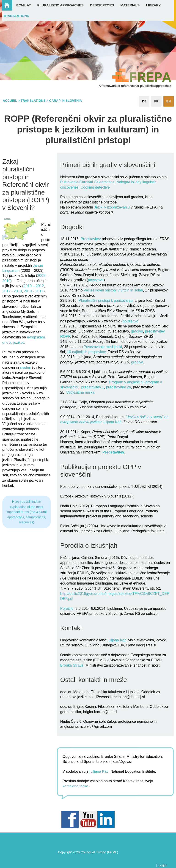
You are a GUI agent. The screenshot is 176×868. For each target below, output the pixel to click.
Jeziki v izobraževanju (112, 207)
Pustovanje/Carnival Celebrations (87, 182)
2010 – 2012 (34, 286)
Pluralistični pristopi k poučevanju (105, 301)
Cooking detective (95, 187)
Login (162, 865)
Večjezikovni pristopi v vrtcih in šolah (113, 290)
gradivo (137, 331)
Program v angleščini (126, 382)
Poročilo (67, 608)
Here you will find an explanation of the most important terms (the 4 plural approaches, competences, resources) (26, 512)
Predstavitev (91, 239)
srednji (25, 367)
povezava (96, 280)
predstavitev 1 (93, 387)
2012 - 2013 (12, 291)
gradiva (137, 362)
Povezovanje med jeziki (102, 347)
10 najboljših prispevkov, (87, 352)
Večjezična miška (80, 392)
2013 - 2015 (34, 291)
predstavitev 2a (119, 387)
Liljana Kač (112, 422)
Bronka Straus (72, 665)
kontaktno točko (75, 786)
